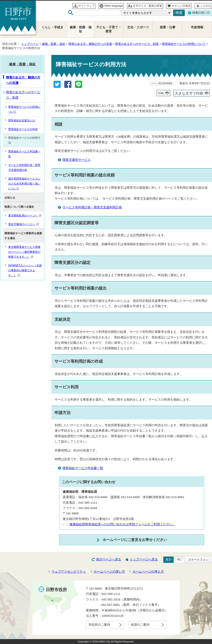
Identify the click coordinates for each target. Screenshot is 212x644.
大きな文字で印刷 (189, 93)
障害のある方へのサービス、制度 (137, 44)
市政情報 (197, 27)
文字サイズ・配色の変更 (148, 6)
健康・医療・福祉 (54, 44)
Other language (114, 6)
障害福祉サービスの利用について (184, 44)
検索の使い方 (201, 13)
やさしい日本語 (181, 6)
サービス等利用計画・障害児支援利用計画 (92, 207)
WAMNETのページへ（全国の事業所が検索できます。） (25, 270)
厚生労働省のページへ (24, 224)
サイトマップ (86, 6)
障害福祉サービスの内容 (23, 129)
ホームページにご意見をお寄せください (135, 540)
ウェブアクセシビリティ (69, 572)
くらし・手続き (52, 27)
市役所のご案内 (99, 625)
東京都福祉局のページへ (25, 215)
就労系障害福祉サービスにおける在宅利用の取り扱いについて (24, 184)
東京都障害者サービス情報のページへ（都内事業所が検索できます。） (24, 252)
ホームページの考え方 (148, 572)
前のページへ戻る (109, 559)
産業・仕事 (168, 27)
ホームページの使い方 (109, 572)
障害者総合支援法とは (22, 120)
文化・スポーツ (138, 27)
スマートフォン (198, 560)
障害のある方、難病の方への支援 (90, 44)
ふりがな (206, 6)
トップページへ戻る (144, 559)
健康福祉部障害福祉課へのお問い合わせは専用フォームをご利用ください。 (123, 524)
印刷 (161, 93)
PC (179, 560)
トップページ (30, 44)
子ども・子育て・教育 (109, 29)
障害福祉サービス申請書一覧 (83, 468)
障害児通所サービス (77, 160)
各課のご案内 (140, 625)
